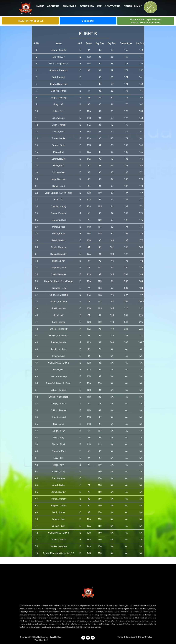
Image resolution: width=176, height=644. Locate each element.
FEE (99, 6)
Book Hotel (88, 21)
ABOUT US (53, 6)
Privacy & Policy (145, 637)
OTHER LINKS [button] (133, 6)
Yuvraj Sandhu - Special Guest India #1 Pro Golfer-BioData (146, 21)
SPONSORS (69, 6)
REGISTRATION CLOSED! (30, 21)
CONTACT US (113, 6)
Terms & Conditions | (128, 637)
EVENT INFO (87, 6)
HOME (40, 6)
